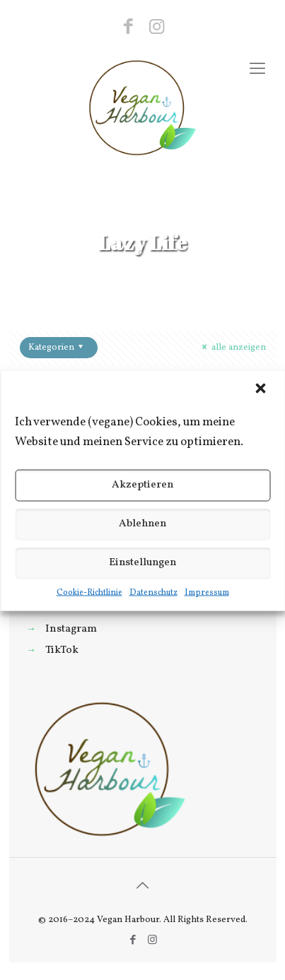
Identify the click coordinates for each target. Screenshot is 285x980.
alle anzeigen (232, 348)
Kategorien (58, 348)
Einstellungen (142, 563)
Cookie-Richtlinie (89, 592)
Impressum (207, 592)
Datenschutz (153, 592)
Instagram (71, 629)
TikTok (62, 650)
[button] (262, 389)
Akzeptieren (142, 485)
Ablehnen (142, 524)
